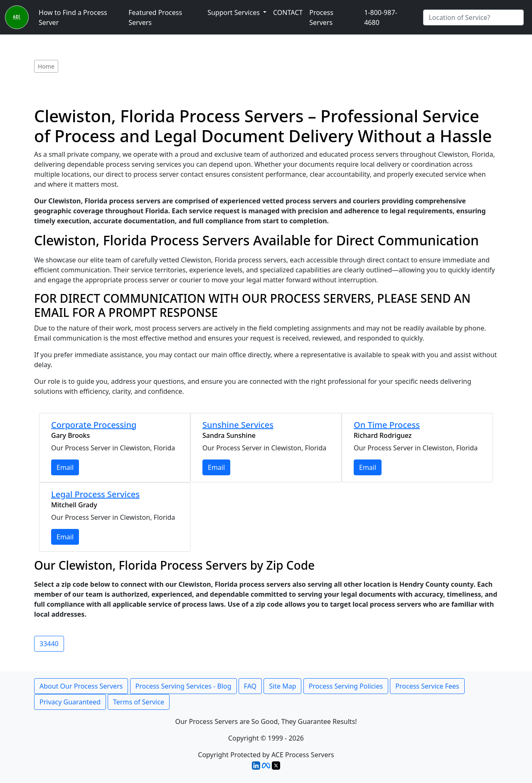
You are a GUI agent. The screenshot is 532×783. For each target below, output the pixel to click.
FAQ (250, 686)
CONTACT (288, 12)
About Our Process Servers (81, 686)
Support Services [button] (234, 12)
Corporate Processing (94, 425)
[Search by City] (473, 17)
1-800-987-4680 (381, 17)
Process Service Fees (427, 686)
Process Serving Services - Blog (183, 686)
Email (65, 467)
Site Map (282, 686)
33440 (49, 644)
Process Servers (321, 17)
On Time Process (387, 425)
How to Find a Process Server (73, 17)
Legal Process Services (95, 494)
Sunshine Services (238, 425)
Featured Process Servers (155, 17)
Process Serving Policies (346, 686)
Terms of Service (139, 702)
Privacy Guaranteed (70, 702)
